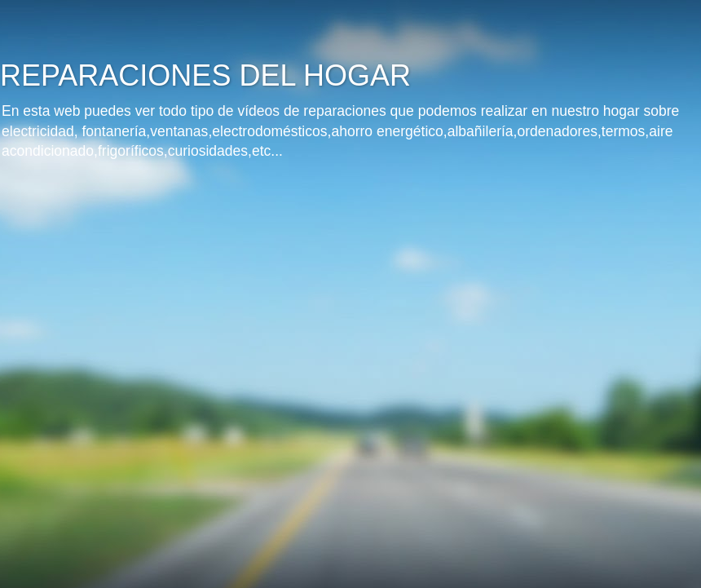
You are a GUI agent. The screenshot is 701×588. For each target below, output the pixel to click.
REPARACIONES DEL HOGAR (205, 75)
